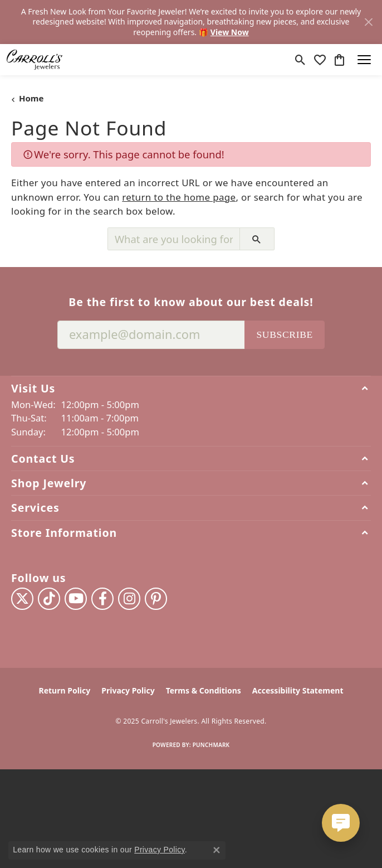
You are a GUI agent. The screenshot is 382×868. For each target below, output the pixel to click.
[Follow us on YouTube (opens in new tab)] (76, 599)
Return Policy (65, 690)
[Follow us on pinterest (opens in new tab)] (156, 599)
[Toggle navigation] (364, 60)
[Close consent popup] (217, 850)
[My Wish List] (320, 60)
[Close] (368, 22)
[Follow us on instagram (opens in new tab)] (129, 599)
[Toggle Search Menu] (300, 60)
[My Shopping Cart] (339, 60)
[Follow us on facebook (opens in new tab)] (102, 599)
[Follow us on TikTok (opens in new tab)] (49, 599)
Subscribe (285, 334)
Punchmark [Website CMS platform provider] (211, 745)
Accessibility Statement (298, 690)
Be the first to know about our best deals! (191, 302)
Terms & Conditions (204, 690)
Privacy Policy (128, 690)
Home (31, 98)
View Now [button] (230, 32)
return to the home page (179, 197)
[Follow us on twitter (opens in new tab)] (22, 599)
